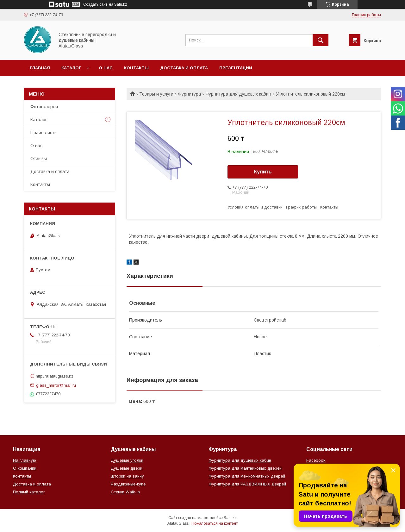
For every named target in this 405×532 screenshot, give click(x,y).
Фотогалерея (44, 107)
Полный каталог (29, 492)
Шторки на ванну (127, 476)
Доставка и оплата (184, 68)
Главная (40, 68)
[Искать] (321, 40)
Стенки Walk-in (125, 492)
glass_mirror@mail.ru (56, 385)
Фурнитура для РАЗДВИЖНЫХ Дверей (247, 484)
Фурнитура (190, 94)
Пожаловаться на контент (215, 523)
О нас (106, 68)
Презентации (236, 68)
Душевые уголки (127, 460)
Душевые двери (127, 468)
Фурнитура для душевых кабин (238, 94)
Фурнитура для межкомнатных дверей (247, 476)
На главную (25, 460)
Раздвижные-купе (128, 484)
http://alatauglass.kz (55, 376)
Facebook (316, 460)
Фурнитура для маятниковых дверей (245, 468)
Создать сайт (95, 4)
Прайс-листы (44, 133)
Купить (263, 172)
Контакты (136, 68)
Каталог (71, 68)
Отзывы (39, 159)
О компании (25, 468)
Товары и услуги (156, 94)
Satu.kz (230, 518)
